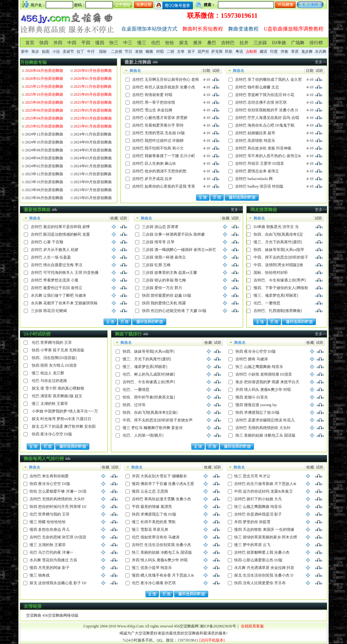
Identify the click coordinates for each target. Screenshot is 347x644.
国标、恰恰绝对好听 (271, 273)
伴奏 (284, 52)
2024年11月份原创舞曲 (93, 134)
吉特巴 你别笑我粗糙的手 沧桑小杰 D (267, 110)
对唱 (160, 52)
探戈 (184, 43)
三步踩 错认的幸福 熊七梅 (164, 280)
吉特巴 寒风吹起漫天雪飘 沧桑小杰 (161, 499)
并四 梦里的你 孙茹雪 (252, 522)
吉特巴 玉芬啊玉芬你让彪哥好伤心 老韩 (166, 80)
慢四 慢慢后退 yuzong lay (256, 405)
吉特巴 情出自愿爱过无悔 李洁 (57, 265)
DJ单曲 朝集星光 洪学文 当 (276, 227)
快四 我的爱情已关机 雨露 (164, 303)
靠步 (35, 52)
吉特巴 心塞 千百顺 (47, 242)
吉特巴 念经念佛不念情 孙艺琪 (261, 102)
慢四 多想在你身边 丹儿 (50, 530)
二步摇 (117, 52)
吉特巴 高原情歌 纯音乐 (255, 141)
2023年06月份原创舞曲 (44, 198)
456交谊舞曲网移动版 (60, 615)
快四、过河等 (134, 405)
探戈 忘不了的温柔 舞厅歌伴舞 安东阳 (64, 426)
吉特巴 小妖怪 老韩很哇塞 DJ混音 (264, 374)
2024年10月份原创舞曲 (44, 142)
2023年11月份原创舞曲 (93, 174)
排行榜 (316, 43)
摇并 (198, 43)
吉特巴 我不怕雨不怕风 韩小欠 (158, 148)
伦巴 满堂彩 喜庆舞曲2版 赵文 (57, 396)
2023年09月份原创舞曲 (93, 182)
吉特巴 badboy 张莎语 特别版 (259, 186)
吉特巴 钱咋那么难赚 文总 (257, 87)
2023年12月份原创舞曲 (44, 174)
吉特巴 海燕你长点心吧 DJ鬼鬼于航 (265, 125)
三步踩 (260, 43)
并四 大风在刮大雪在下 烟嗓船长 (160, 476)
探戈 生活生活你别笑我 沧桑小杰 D (264, 575)
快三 (114, 43)
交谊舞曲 (34, 615)
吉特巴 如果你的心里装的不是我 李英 (164, 186)
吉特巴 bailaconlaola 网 (254, 179)
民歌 (229, 52)
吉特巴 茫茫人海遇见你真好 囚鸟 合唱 (267, 118)
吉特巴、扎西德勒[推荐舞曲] (278, 311)
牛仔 (91, 52)
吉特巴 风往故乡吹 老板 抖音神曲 (263, 148)
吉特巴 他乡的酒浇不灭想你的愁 (159, 171)
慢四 (100, 43)
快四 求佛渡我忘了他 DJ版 (258, 412)
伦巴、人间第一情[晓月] (143, 435)
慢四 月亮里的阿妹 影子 (50, 568)
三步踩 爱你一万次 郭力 (162, 288)
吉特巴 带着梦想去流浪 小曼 (55, 280)
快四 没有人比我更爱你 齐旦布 (260, 583)
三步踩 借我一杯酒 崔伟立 (164, 257)
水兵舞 (321, 52)
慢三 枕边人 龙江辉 (48, 373)
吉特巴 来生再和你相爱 (49, 476)
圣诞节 (68, 52)
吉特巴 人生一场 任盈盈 (51, 257)
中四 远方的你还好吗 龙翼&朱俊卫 (263, 491)
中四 (72, 43)
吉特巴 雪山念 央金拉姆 (152, 110)
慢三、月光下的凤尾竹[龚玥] (278, 242)
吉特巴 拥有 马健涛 (252, 359)
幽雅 (149, 52)
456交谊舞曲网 (186, 626)
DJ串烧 (279, 43)
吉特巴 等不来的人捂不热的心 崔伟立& (268, 156)
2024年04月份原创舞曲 (44, 158)
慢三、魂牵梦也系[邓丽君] (276, 295)
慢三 (142, 43)
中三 (128, 43)
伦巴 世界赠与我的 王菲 (52, 343)
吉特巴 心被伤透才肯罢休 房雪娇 (160, 118)
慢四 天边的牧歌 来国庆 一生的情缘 (264, 530)
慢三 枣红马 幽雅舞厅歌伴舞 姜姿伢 (153, 428)
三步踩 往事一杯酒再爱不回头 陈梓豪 (173, 234)
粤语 (239, 52)
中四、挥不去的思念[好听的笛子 (281, 257)
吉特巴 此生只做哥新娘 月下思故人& (265, 484)
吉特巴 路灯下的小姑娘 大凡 (258, 499)
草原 (295, 52)
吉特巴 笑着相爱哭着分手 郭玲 (158, 125)
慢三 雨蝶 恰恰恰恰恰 (48, 522)
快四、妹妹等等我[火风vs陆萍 (279, 250)
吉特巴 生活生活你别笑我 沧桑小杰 (161, 545)
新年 (25, 52)
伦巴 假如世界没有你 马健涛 (156, 537)
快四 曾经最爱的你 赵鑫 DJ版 (167, 295)
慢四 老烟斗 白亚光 (252, 397)
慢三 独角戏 (40, 575)
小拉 (56, 52)
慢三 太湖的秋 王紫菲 (50, 404)
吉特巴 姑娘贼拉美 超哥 (255, 133)
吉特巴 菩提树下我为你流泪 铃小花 (265, 95)
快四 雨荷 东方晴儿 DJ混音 (54, 365)
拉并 (244, 43)
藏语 (263, 52)
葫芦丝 (203, 52)
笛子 (191, 52)
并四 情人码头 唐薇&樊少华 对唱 (263, 390)
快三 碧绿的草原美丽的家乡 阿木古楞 (266, 537)
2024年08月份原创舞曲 (44, 150)
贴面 (46, 52)
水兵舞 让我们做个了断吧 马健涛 (58, 295)
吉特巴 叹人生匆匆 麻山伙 (154, 163)
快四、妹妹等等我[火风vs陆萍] (149, 351)
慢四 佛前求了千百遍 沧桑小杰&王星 (163, 484)
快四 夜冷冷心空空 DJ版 (52, 434)
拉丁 (80, 52)
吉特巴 (228, 43)
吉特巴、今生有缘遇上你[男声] (280, 280)
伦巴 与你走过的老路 (49, 381)
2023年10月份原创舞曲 (44, 182)
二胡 (170, 52)
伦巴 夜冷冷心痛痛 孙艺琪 (154, 583)
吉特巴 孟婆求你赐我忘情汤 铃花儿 (265, 420)
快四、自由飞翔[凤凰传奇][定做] (150, 412)
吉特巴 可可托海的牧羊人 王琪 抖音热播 (65, 273)
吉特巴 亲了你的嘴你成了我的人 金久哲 (269, 80)
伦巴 (156, 43)
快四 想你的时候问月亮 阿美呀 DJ (58, 507)
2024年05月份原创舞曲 (93, 150)
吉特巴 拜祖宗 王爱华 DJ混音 (260, 163)
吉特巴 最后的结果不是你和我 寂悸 (60, 227)
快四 (44, 43)
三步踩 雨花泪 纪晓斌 (49, 311)
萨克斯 (217, 52)
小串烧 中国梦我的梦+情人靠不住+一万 (65, 411)
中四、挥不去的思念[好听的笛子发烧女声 (158, 420)
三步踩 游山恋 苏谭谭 (160, 227)
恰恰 (170, 43)
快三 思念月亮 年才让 (252, 476)
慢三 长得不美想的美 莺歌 (154, 522)
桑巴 (212, 43)
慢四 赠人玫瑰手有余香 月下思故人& (163, 575)
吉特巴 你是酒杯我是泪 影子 (258, 514)
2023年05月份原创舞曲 (93, 198)
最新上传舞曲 (138, 62)
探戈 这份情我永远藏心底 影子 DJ (58, 583)
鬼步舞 (307, 52)
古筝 (181, 52)
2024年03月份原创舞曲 (93, 158)
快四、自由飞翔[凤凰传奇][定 (278, 234)
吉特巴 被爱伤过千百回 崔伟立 (57, 288)
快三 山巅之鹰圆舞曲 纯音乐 (259, 367)
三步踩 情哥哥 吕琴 (158, 242)
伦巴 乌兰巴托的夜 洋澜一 (51, 552)
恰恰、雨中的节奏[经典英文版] (149, 397)
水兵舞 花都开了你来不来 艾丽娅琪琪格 (64, 303)
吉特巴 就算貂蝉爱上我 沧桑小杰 (262, 552)
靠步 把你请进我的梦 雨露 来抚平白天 (267, 382)
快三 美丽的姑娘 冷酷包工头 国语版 (265, 435)
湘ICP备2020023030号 (218, 626)
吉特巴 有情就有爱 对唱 (152, 95)
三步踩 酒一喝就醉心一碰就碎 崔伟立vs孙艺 (179, 250)
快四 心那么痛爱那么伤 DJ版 (258, 560)
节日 (128, 52)
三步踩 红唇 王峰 (156, 265)
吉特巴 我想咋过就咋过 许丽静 (158, 141)
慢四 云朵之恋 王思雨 (150, 491)
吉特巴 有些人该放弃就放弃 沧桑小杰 (164, 87)
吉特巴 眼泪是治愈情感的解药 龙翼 (60, 234)
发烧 (139, 52)
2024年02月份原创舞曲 (44, 166)
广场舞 (298, 43)
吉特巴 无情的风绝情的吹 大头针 (263, 428)
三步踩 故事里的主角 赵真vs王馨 (170, 273)
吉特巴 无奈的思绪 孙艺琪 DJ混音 (58, 537)
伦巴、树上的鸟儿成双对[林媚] (149, 374)
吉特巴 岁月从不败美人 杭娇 (55, 250)
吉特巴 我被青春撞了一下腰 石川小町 (164, 156)
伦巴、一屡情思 (267, 303)
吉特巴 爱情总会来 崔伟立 (257, 171)
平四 (86, 43)
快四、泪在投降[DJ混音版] (54, 358)
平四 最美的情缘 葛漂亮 (152, 507)
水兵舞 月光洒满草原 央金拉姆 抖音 (264, 568)
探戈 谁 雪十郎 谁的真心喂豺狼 (58, 388)
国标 (103, 52)
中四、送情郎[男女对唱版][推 (278, 265)
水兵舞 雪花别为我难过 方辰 (53, 560)
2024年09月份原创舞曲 (93, 142)
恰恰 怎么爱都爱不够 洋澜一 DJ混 (58, 491)
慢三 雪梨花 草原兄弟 (150, 530)
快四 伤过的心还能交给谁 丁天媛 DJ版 (174, 311)
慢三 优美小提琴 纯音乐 (152, 568)
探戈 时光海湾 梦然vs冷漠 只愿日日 (62, 419)
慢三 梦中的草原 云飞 (252, 545)
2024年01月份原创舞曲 (93, 166)
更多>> (321, 62)
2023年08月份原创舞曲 (44, 190)
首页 (30, 43)
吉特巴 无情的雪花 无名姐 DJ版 (159, 133)
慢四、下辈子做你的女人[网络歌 (281, 288)
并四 (58, 43)
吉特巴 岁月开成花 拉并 (152, 179)
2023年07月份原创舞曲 (93, 190)
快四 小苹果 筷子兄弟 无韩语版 (58, 350)
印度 (274, 52)
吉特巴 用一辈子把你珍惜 (154, 102)
